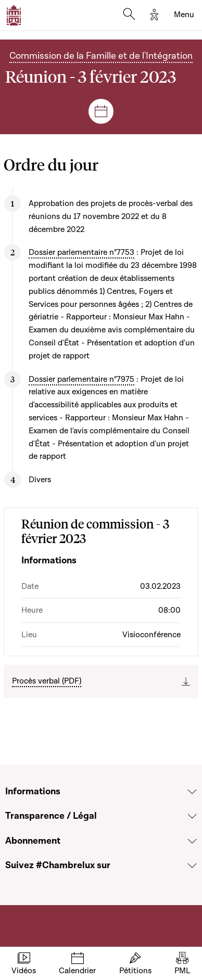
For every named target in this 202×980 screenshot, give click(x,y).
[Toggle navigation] (184, 15)
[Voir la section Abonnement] (192, 841)
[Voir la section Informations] (192, 792)
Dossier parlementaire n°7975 (81, 379)
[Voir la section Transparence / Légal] (192, 816)
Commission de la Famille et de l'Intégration (101, 56)
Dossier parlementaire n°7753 (81, 252)
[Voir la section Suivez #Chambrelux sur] (192, 866)
